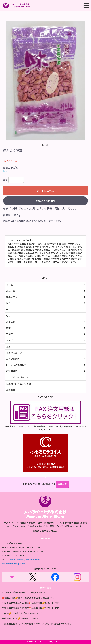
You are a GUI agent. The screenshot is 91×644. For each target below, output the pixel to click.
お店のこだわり (14, 353)
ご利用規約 (12, 371)
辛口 (8, 309)
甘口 (5, 171)
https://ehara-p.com (13, 563)
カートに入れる (45, 191)
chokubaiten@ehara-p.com (25, 560)
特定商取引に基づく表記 (19, 383)
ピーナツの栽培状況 (16, 365)
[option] (45, 81)
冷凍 (8, 346)
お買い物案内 (13, 359)
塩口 (8, 316)
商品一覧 (11, 291)
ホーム (9, 285)
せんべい (11, 340)
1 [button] (43, 146)
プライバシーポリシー (17, 377)
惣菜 (8, 328)
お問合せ (11, 390)
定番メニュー (13, 297)
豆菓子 (9, 334)
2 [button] (48, 146)
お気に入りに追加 (45, 201)
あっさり (11, 322)
